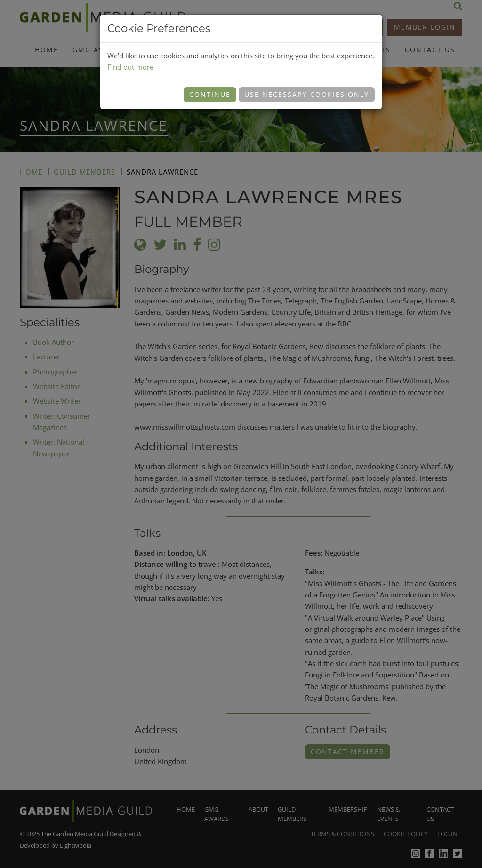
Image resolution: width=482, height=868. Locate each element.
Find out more (130, 67)
